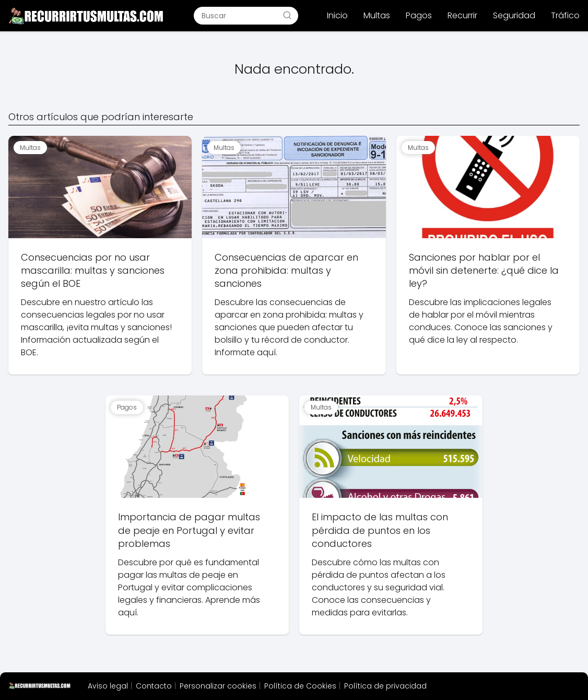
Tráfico (565, 15)
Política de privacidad (385, 686)
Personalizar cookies (218, 686)
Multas (377, 15)
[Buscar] (287, 15)
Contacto (154, 686)
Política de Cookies (300, 686)
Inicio (337, 15)
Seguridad (514, 15)
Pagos (419, 15)
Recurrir (462, 15)
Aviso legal (108, 686)
